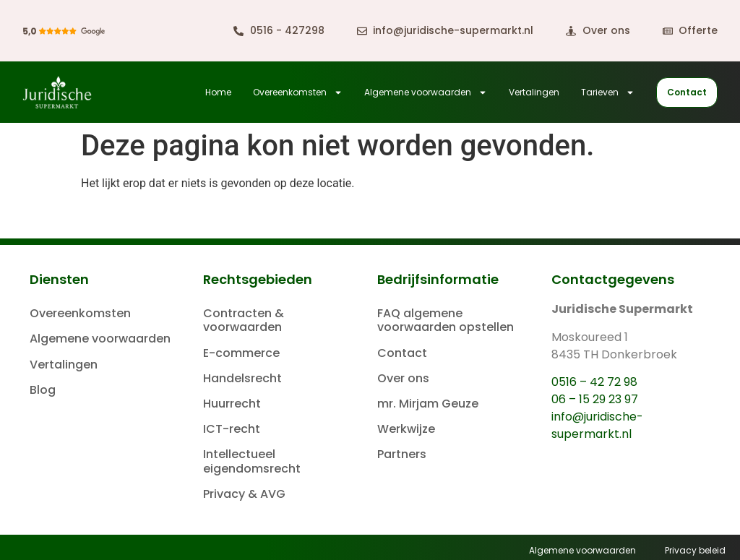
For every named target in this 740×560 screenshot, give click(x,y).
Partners (402, 454)
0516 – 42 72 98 (594, 382)
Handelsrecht (242, 378)
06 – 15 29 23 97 (595, 399)
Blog (43, 390)
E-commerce (241, 353)
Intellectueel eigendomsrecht (252, 461)
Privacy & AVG (244, 494)
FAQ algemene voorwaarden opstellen (446, 320)
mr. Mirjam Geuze (428, 404)
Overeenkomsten (298, 92)
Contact (402, 353)
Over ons (403, 378)
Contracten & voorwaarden (244, 320)
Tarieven (608, 92)
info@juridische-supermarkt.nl (597, 425)
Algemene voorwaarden (426, 92)
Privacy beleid (695, 550)
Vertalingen (534, 92)
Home (218, 92)
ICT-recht (232, 429)
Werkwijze (406, 429)
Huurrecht (232, 404)
